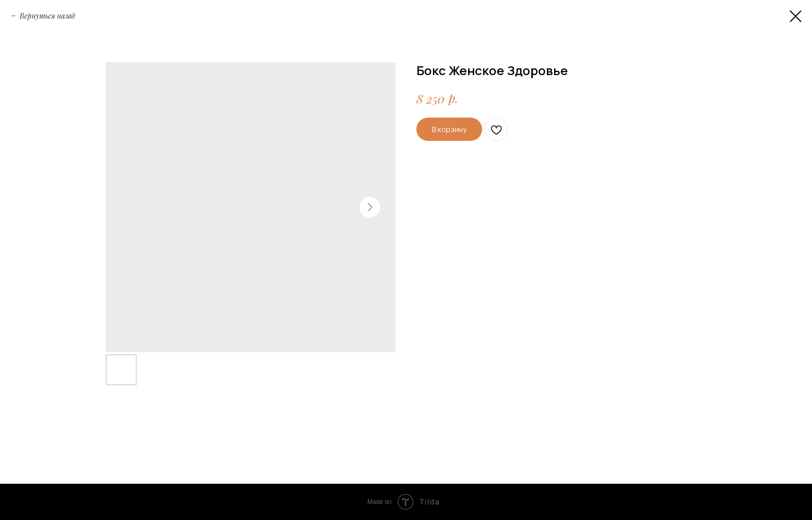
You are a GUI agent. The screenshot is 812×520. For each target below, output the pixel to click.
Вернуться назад (47, 16)
